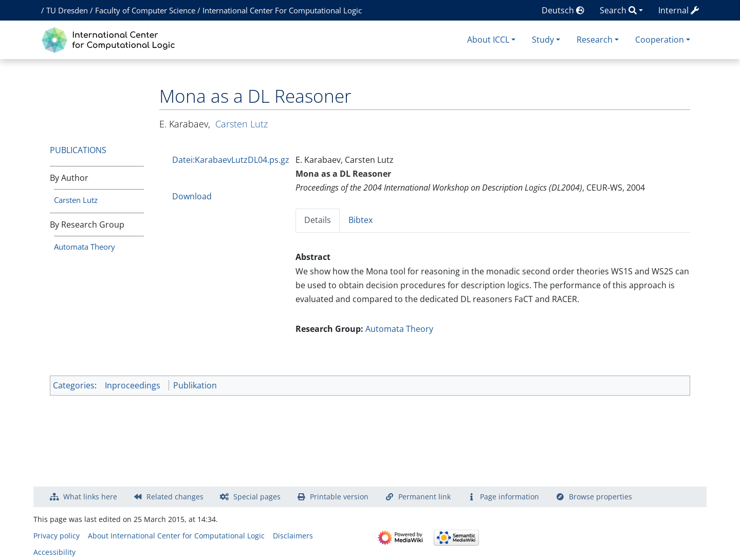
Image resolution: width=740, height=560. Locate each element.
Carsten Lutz (76, 200)
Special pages (257, 497)
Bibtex (360, 220)
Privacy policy (57, 536)
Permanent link (424, 497)
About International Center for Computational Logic (176, 536)
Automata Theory (85, 247)
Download (192, 196)
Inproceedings (133, 385)
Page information (510, 497)
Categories (74, 385)
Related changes (175, 497)
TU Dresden (67, 10)
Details (318, 220)
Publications (78, 150)
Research (595, 40)
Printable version (339, 497)
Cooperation (660, 40)
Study (543, 40)
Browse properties (600, 497)
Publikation (195, 385)
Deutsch (563, 10)
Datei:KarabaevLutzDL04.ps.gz (231, 160)
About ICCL (488, 40)
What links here (90, 497)
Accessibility (54, 552)
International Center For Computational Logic (282, 10)
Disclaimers (293, 536)
